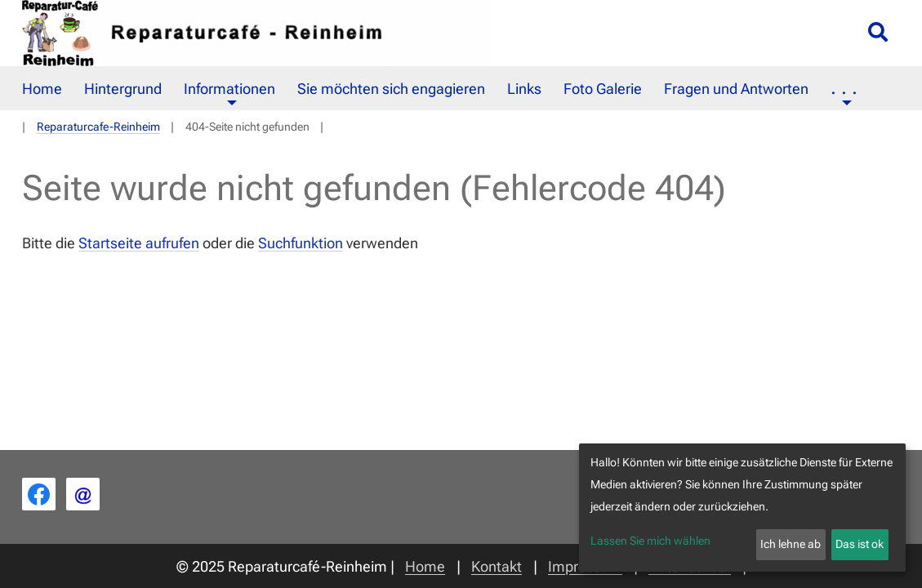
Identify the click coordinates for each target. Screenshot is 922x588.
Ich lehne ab (791, 544)
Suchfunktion (301, 243)
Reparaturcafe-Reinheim (98, 127)
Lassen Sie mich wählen (650, 541)
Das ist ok (860, 544)
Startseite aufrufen (139, 243)
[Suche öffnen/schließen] (878, 33)
